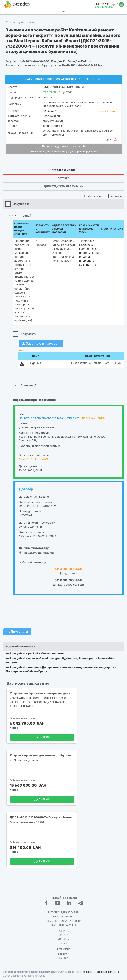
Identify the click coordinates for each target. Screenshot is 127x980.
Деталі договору (32, 562)
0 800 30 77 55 (101, 4)
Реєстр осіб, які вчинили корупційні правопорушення (64, 152)
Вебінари (64, 954)
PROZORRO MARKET (63, 917)
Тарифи (63, 958)
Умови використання (108, 972)
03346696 (49, 111)
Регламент (63, 949)
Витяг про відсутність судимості (64, 146)
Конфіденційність (85, 972)
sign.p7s (36, 363)
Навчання (63, 931)
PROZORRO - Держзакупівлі (63, 913)
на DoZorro (85, 61)
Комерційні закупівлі (64, 925)
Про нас (64, 944)
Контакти (63, 939)
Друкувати (17, 632)
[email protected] (53, 126)
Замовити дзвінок (103, 7)
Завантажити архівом (41, 344)
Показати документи (36, 553)
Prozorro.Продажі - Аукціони (64, 921)
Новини (63, 935)
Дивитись (42, 737)
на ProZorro (67, 61)
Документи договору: (34, 548)
